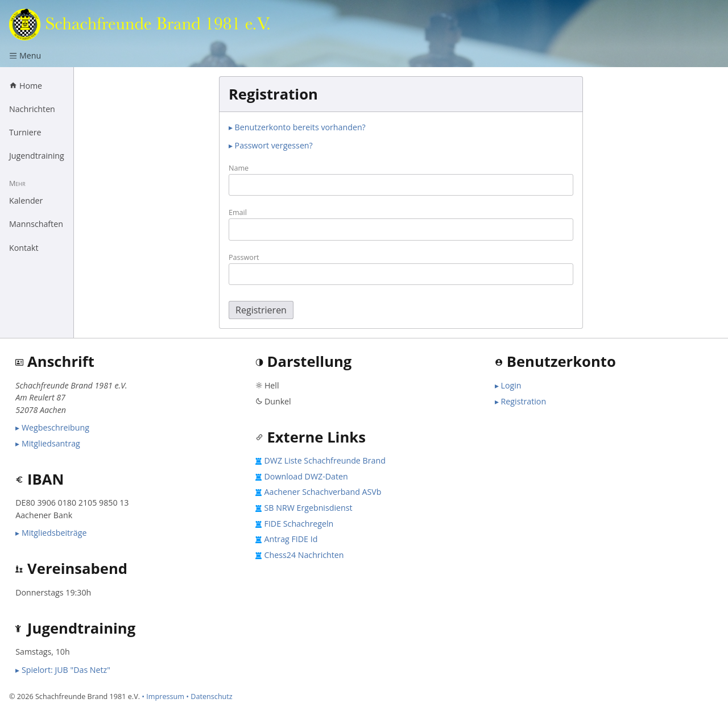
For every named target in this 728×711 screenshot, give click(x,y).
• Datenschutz (209, 696)
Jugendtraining (37, 156)
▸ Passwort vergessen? (271, 145)
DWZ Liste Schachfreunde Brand (325, 460)
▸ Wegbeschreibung (52, 427)
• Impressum (163, 696)
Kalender (26, 201)
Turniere (25, 132)
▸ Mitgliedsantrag (48, 443)
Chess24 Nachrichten (304, 555)
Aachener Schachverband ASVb (323, 492)
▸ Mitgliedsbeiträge (51, 533)
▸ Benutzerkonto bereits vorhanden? (297, 127)
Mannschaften (36, 224)
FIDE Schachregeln (299, 524)
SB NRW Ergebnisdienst (309, 508)
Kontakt (24, 248)
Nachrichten (32, 109)
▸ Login (508, 385)
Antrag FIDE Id (291, 539)
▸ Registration (520, 401)
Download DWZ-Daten (306, 476)
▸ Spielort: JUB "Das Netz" (63, 670)
